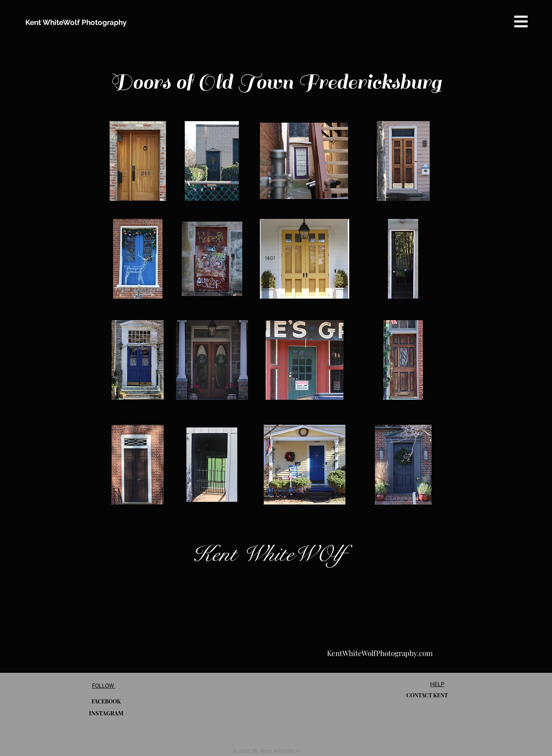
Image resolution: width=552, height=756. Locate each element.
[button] (521, 22)
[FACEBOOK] (106, 701)
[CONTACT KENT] (427, 695)
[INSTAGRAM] (106, 713)
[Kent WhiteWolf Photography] (76, 22)
